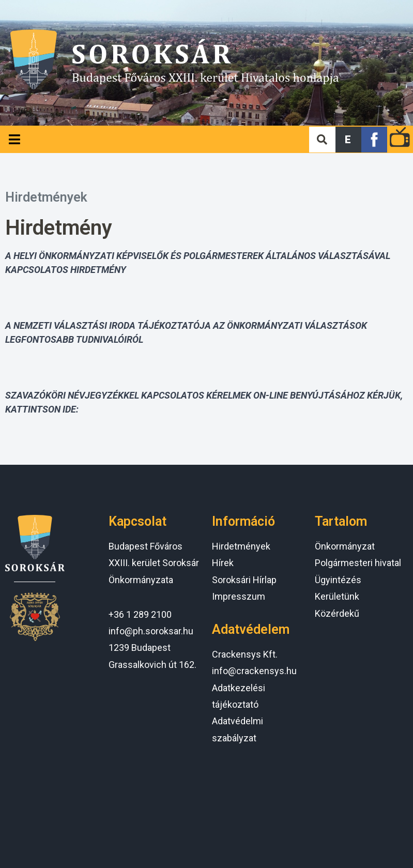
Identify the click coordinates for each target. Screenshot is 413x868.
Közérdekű (337, 613)
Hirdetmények (46, 197)
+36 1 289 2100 (140, 614)
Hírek (223, 563)
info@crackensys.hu (254, 671)
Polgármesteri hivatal (358, 563)
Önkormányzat (345, 546)
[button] (348, 140)
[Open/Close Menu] (14, 139)
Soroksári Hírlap (244, 580)
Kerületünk (337, 596)
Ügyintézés (338, 580)
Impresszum (239, 596)
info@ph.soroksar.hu (151, 631)
